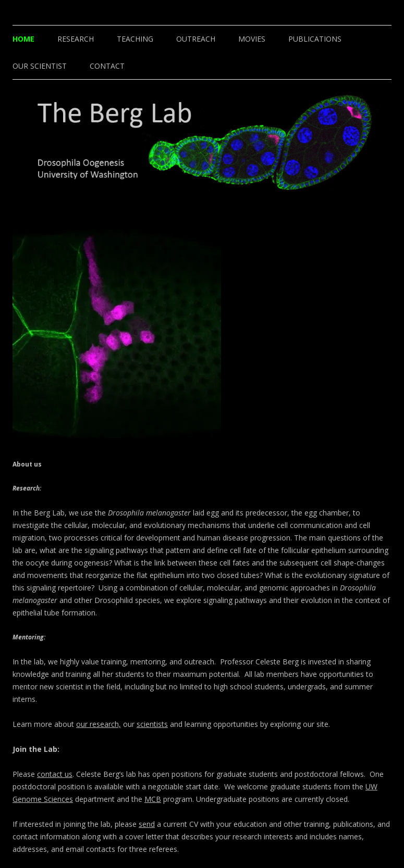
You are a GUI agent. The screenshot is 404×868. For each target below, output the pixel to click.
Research (76, 39)
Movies (252, 39)
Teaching (135, 39)
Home (23, 39)
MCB (153, 799)
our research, (99, 724)
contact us (55, 774)
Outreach (196, 39)
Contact (107, 66)
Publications (315, 39)
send (147, 824)
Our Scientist (40, 66)
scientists (152, 724)
